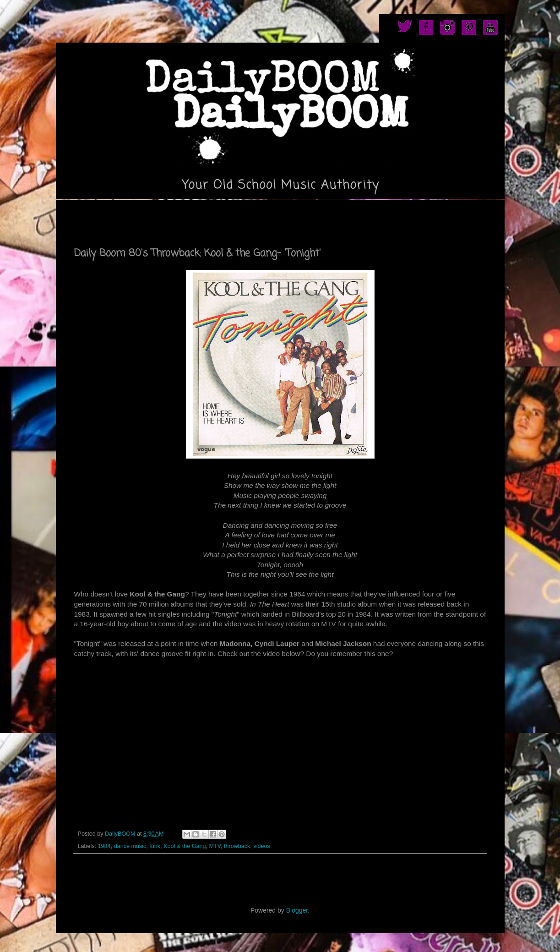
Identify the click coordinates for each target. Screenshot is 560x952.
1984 (104, 846)
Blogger (297, 910)
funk (155, 846)
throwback (237, 846)
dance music (130, 846)
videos (261, 846)
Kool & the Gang (185, 846)
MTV (215, 846)
